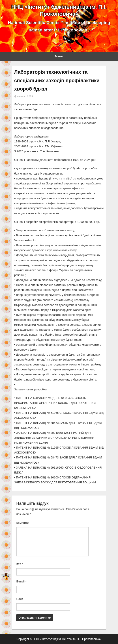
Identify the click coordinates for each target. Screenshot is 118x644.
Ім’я (20, 564)
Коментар (23, 523)
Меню (59, 56)
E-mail (21, 581)
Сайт (20, 599)
